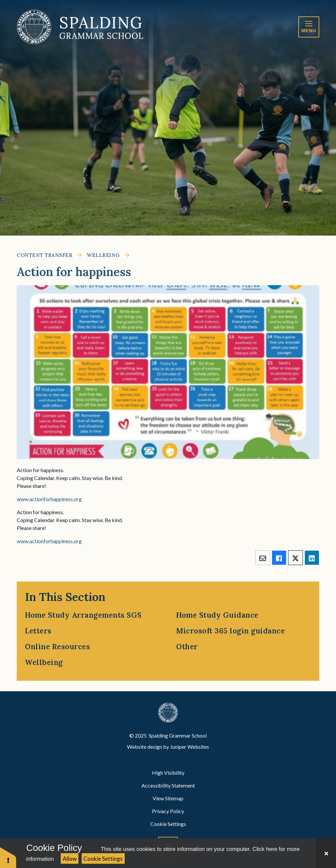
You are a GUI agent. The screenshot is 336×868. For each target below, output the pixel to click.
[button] (8, 857)
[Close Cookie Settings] (326, 853)
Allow (70, 859)
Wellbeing (103, 255)
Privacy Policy (168, 811)
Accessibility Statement (168, 785)
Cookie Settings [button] (168, 824)
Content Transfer (44, 255)
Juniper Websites (189, 747)
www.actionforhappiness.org (49, 499)
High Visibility (168, 773)
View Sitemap (168, 798)
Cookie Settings (103, 859)
